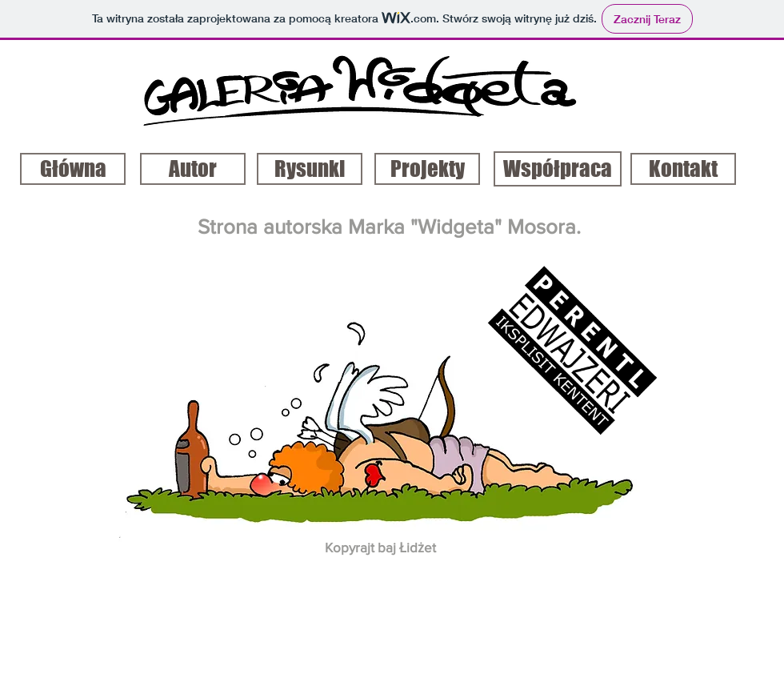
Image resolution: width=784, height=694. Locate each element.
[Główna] (73, 169)
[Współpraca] (558, 169)
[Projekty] (427, 169)
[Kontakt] (683, 169)
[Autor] (193, 169)
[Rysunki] (310, 169)
